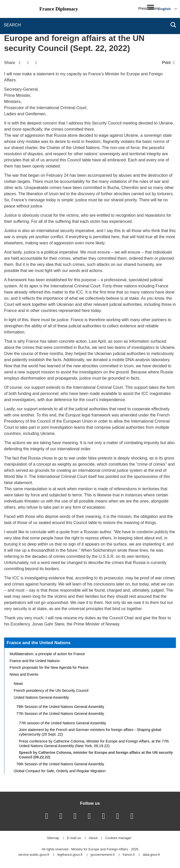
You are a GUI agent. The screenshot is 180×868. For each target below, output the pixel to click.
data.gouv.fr (152, 855)
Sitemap (53, 838)
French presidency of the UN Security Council (51, 691)
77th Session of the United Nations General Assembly (60, 714)
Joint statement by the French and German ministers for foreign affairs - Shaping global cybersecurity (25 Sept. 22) (90, 732)
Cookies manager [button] (118, 838)
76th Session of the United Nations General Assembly (60, 764)
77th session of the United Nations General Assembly (63, 723)
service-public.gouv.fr (34, 855)
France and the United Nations (39, 643)
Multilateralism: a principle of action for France (47, 654)
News (18, 684)
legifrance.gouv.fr (70, 855)
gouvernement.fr (103, 855)
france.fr (129, 855)
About (93, 838)
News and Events (24, 674)
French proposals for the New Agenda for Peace (49, 667)
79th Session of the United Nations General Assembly (60, 707)
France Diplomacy (59, 9)
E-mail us (74, 838)
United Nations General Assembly (41, 697)
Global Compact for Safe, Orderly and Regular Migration (60, 771)
